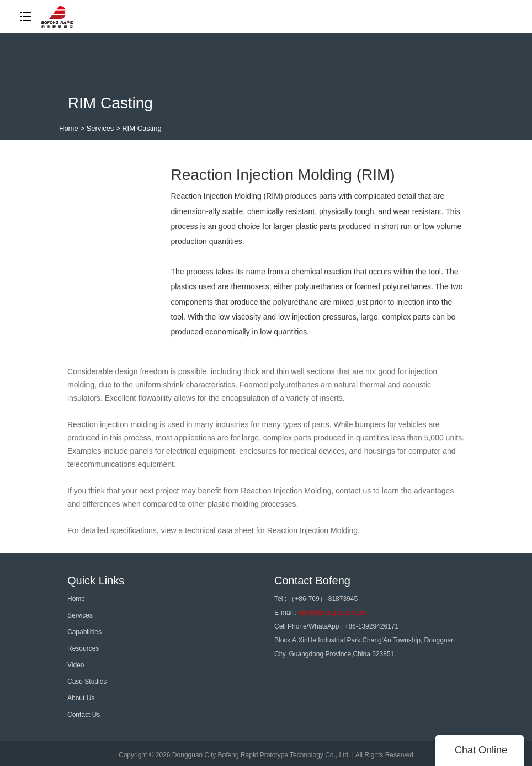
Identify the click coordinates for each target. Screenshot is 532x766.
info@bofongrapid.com (332, 613)
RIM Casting (142, 128)
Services (100, 128)
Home (69, 128)
